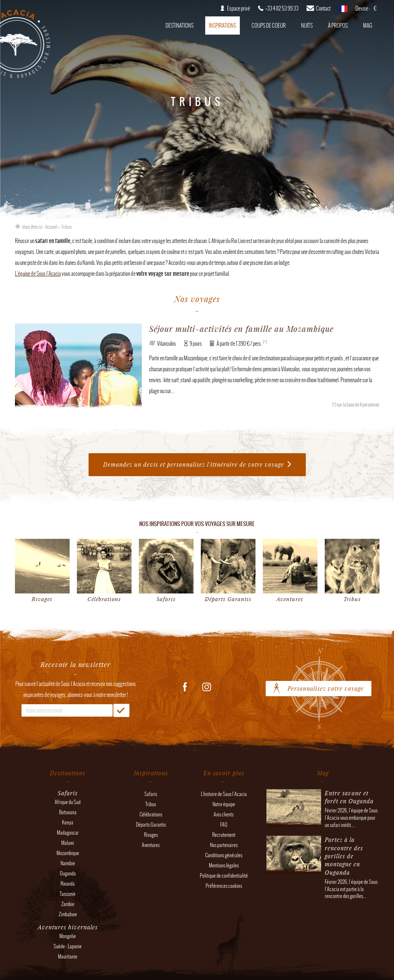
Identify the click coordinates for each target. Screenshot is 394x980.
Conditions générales (224, 855)
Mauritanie (68, 957)
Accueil (51, 227)
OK (121, 710)
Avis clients (224, 814)
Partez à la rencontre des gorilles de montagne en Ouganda (344, 856)
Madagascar (68, 833)
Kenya (68, 822)
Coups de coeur (269, 26)
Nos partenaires (224, 845)
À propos (338, 26)
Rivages (151, 835)
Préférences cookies (224, 886)
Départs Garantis (151, 825)
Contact (323, 8)
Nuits (307, 26)
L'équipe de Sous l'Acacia (38, 274)
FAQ (224, 825)
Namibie (68, 863)
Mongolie (68, 936)
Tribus (151, 804)
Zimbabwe (68, 914)
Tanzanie (68, 894)
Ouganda (68, 873)
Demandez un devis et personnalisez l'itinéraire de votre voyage (194, 464)
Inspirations (223, 26)
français (343, 11)
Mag (368, 26)
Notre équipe (224, 804)
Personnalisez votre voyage (326, 688)
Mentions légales (224, 865)
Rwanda (68, 884)
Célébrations (151, 814)
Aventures (151, 845)
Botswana (68, 812)
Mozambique (68, 853)
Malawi (68, 843)
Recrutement (224, 835)
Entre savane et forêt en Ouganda (349, 797)
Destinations (180, 26)
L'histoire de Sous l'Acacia (224, 794)
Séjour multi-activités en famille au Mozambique (241, 329)
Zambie (68, 904)
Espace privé (239, 8)
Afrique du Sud (68, 802)
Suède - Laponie (68, 946)
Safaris (151, 794)
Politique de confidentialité (224, 876)
